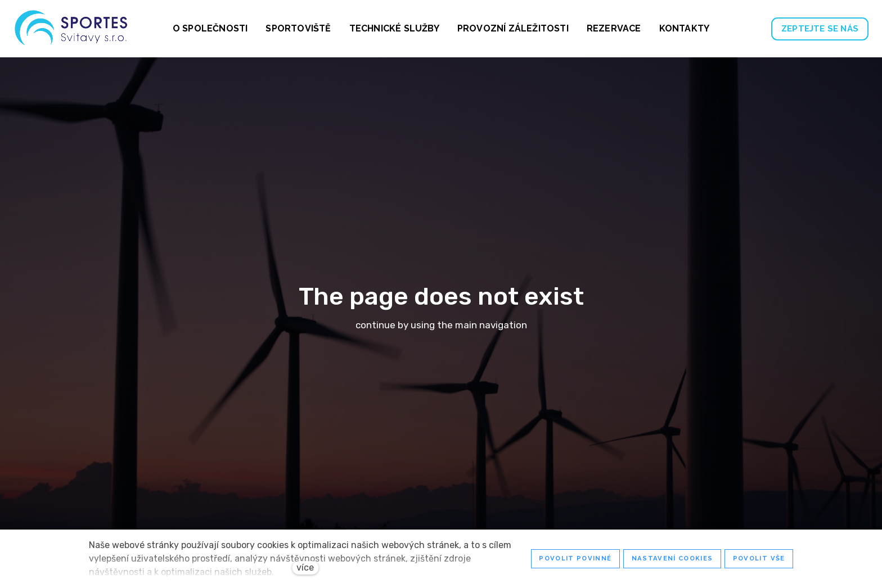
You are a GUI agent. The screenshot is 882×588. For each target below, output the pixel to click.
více (305, 567)
